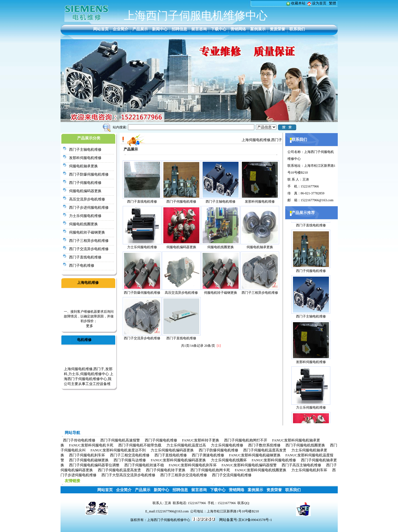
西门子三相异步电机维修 (89, 241)
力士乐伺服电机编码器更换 (172, 450)
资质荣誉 (277, 29)
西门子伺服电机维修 (85, 183)
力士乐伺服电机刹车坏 (309, 470)
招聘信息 (179, 29)
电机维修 (84, 340)
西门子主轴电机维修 (85, 149)
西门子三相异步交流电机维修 (184, 475)
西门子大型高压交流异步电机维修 (128, 475)
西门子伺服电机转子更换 (166, 470)
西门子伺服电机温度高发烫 (265, 450)
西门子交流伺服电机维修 (232, 475)
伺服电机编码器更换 (85, 191)
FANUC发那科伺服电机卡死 (91, 445)
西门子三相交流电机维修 (130, 455)
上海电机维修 (88, 283)
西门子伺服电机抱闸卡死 (210, 470)
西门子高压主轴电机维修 (301, 465)
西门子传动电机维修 (79, 440)
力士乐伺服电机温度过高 (186, 445)
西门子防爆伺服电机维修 (89, 174)
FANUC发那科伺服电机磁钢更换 (255, 455)
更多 (90, 327)
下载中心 (219, 29)
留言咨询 (199, 29)
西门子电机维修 (82, 265)
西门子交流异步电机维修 (89, 249)
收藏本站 (298, 3)
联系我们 (297, 29)
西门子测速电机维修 (208, 455)
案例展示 (258, 29)
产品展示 (140, 29)
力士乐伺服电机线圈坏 (229, 460)
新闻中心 (160, 29)
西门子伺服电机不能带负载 (140, 445)
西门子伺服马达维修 (130, 460)
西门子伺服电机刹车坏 (87, 455)
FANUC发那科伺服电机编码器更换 (178, 460)
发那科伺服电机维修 (85, 158)
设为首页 (319, 3)
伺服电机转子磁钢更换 (87, 232)
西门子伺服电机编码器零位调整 (94, 465)
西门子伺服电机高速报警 (120, 440)
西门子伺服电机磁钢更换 (89, 460)
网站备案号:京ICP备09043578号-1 (246, 520)
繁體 (332, 3)
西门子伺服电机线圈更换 (305, 445)
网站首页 (101, 29)
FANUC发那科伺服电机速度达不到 (118, 450)
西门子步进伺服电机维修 (89, 207)
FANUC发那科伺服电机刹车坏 (193, 465)
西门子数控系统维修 (264, 445)
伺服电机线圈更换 (83, 224)
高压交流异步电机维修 (87, 199)
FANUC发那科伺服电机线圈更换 (261, 470)
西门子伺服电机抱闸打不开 (246, 440)
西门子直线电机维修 (85, 257)
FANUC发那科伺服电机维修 (274, 460)
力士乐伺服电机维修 (85, 216)
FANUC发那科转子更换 (201, 440)
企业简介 (121, 29)
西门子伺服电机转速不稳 (144, 465)
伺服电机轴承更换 (83, 166)
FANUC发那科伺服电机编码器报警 (249, 465)
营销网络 (238, 29)
